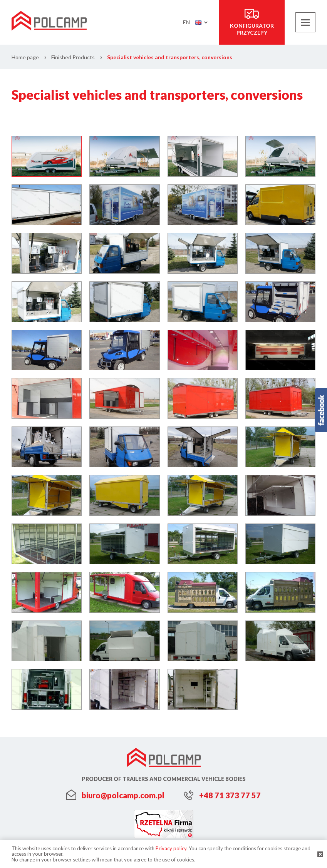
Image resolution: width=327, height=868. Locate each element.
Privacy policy (171, 848)
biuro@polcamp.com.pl (123, 795)
